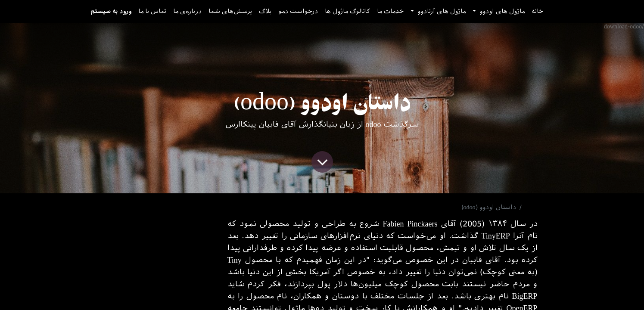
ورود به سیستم (111, 11)
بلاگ (531, 207)
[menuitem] (537, 11)
